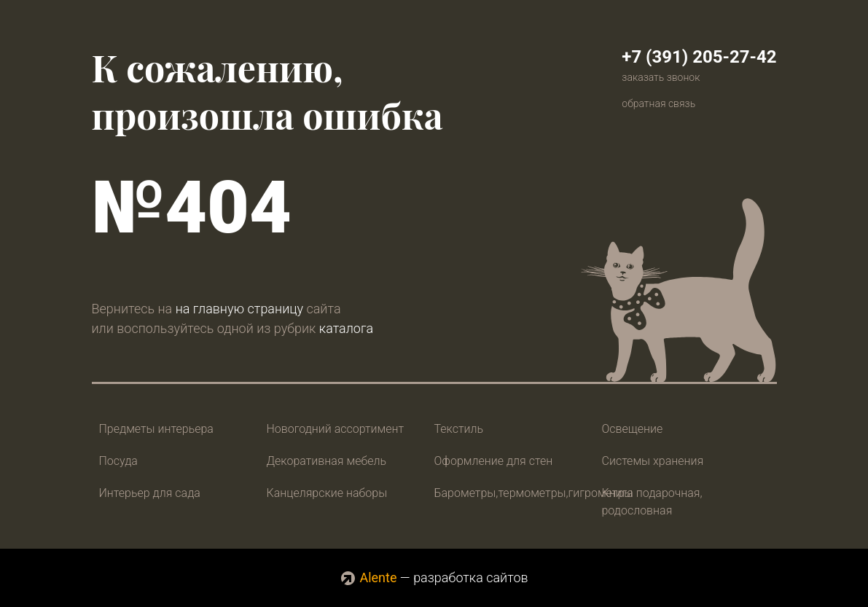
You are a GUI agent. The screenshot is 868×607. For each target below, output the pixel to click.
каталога (346, 328)
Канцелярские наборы (327, 493)
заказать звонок (661, 77)
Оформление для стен (494, 461)
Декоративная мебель (327, 461)
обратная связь (658, 103)
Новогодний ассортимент (336, 429)
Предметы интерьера (156, 429)
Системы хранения (653, 461)
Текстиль (459, 429)
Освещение (633, 429)
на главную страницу (239, 309)
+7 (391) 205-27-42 (699, 57)
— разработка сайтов (434, 577)
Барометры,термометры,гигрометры (534, 493)
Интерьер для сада (150, 493)
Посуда (118, 461)
